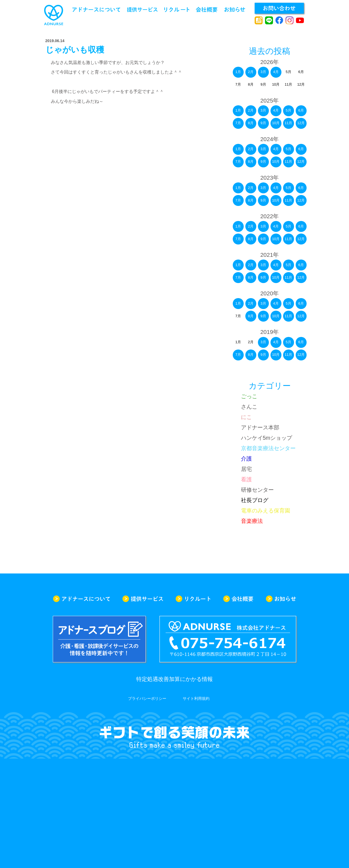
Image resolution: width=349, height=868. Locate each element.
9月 (263, 123)
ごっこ (249, 396)
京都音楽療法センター (268, 448)
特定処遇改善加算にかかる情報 (174, 679)
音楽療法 (252, 521)
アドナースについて (96, 10)
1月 (238, 72)
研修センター (257, 490)
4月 (276, 72)
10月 (276, 123)
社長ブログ (255, 500)
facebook (279, 21)
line (269, 21)
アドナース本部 (260, 427)
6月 (301, 110)
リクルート (177, 10)
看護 (246, 479)
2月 (251, 72)
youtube (300, 21)
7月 (238, 123)
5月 (288, 110)
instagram (290, 21)
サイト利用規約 (196, 698)
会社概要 (207, 10)
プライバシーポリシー (147, 698)
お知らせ (235, 10)
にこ (246, 417)
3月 (263, 72)
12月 (301, 123)
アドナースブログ (259, 21)
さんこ (249, 407)
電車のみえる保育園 (266, 511)
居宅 (246, 469)
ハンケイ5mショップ (267, 438)
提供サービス (142, 10)
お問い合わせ (279, 8)
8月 (251, 123)
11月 (288, 123)
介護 (246, 459)
